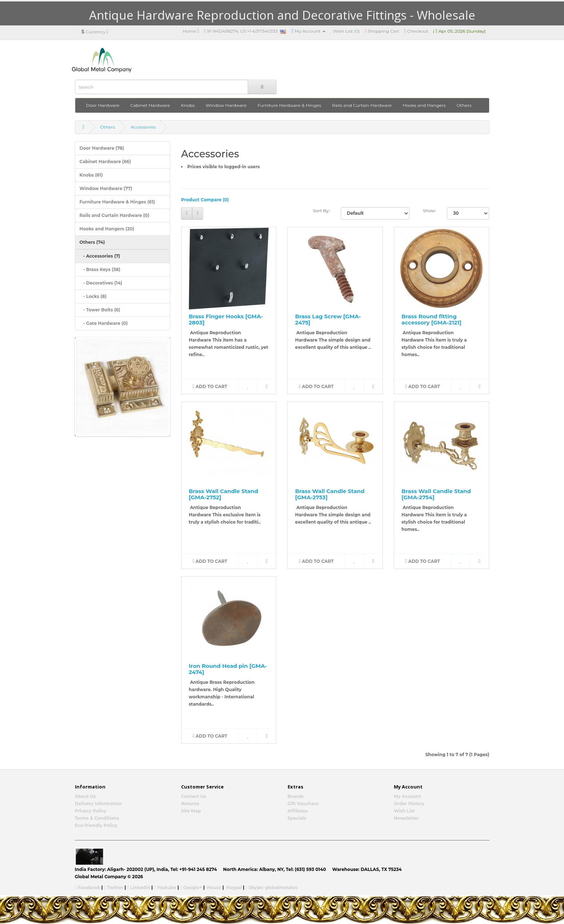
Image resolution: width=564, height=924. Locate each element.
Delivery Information (99, 804)
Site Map (191, 811)
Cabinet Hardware (150, 105)
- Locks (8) (93, 296)
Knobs (188, 105)
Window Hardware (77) (106, 188)
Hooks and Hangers (424, 105)
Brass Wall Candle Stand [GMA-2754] (436, 494)
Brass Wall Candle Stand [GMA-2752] (223, 494)
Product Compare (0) (205, 200)
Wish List (404, 811)
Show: (429, 211)
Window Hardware (226, 105)
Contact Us (194, 796)
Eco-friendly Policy (96, 825)
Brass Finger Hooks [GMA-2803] (226, 319)
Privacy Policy (91, 811)
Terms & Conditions (97, 818)
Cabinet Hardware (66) (105, 162)
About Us (85, 796)
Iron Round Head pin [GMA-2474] (228, 669)
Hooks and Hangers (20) (107, 229)
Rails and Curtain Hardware (362, 105)
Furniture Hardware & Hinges (289, 105)
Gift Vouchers (303, 804)
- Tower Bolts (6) (100, 310)
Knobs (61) (91, 175)
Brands (296, 796)
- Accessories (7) (100, 256)
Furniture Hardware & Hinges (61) (117, 202)
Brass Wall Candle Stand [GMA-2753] (330, 494)
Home (191, 31)
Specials (297, 818)
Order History (409, 804)
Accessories (143, 127)
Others (464, 105)
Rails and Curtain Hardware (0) (115, 215)
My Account (407, 796)
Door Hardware (103, 105)
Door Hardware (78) (102, 148)
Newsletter (406, 818)
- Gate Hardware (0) (104, 323)
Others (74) (92, 242)
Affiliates (298, 811)
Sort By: (321, 211)
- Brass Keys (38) (100, 269)
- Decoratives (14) (101, 283)
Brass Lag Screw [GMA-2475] (328, 319)
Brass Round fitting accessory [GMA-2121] (431, 319)
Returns (190, 804)
